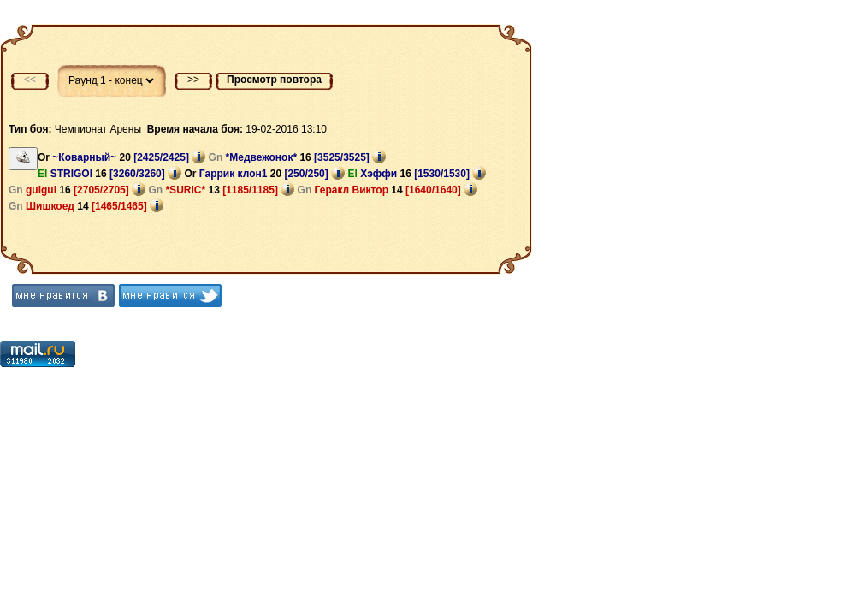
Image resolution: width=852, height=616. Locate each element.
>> (193, 80)
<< (30, 80)
